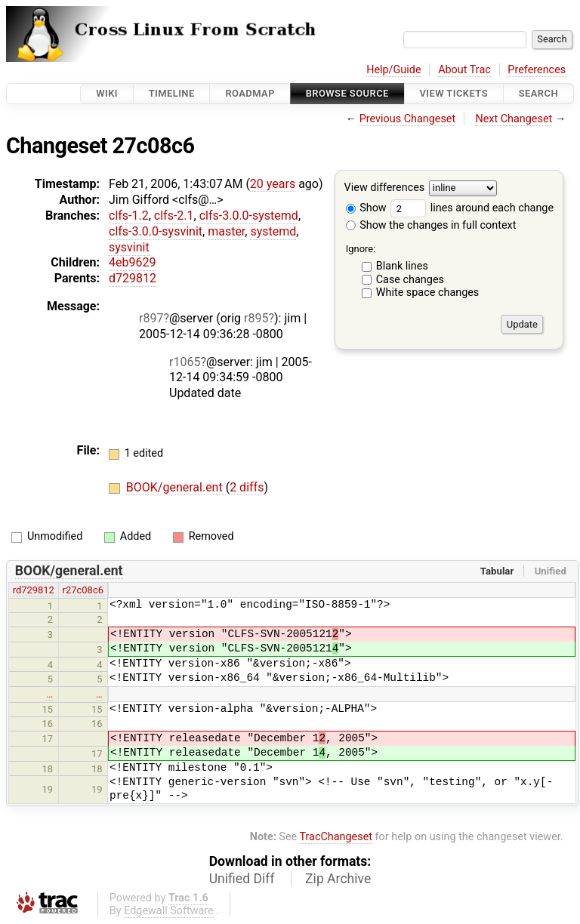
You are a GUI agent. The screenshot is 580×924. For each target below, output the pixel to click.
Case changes (410, 280)
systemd (273, 231)
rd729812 (34, 590)
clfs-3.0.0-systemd (249, 216)
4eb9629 (132, 262)
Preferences (537, 70)
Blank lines (402, 266)
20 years (273, 184)
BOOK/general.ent (176, 487)
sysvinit (129, 247)
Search (538, 93)
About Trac (464, 70)
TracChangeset (336, 837)
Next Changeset (514, 119)
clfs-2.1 (174, 216)
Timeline (172, 93)
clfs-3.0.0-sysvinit (156, 231)
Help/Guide (393, 70)
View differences (385, 188)
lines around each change (472, 208)
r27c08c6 (83, 590)
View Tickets (454, 93)
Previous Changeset (408, 119)
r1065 (185, 362)
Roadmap (250, 93)
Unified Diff (242, 879)
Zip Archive (338, 879)
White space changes (428, 293)
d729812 (133, 278)
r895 (256, 318)
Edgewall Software (169, 911)
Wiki (107, 93)
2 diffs (247, 487)
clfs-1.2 (129, 216)
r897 (151, 318)
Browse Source (347, 93)
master (226, 231)
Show (366, 208)
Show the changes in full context (431, 225)
